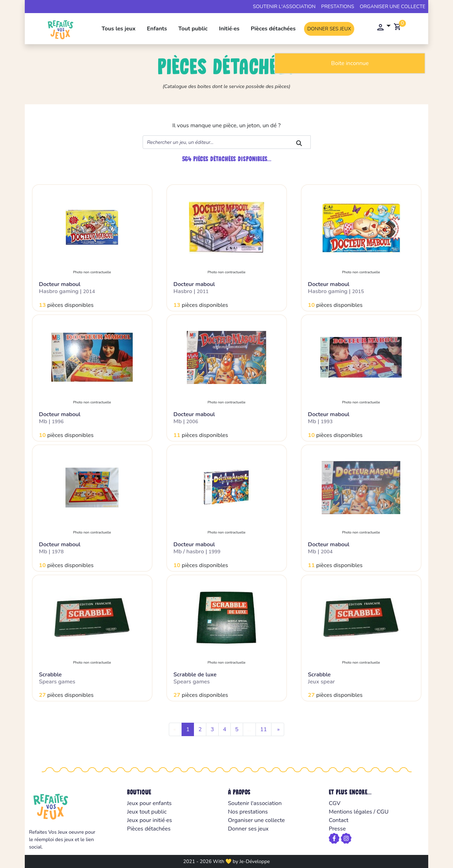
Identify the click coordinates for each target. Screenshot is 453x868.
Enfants (157, 29)
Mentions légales (350, 812)
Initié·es (229, 29)
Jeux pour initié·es (150, 820)
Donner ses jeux (329, 29)
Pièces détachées (273, 29)
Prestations (338, 7)
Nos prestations (248, 812)
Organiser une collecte (393, 7)
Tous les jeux (119, 29)
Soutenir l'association (284, 7)
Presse (337, 829)
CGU (383, 812)
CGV (335, 803)
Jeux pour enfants (149, 803)
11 (263, 729)
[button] (382, 28)
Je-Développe (254, 861)
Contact (339, 820)
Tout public (193, 29)
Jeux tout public (147, 812)
